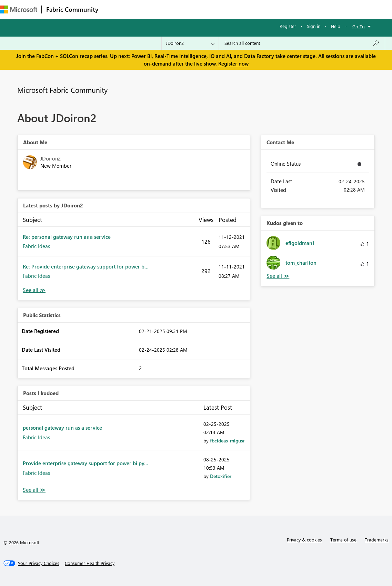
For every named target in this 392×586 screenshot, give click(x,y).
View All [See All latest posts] (34, 290)
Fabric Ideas (36, 246)
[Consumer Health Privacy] (90, 563)
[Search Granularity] (190, 43)
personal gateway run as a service (62, 428)
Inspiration (144, 9)
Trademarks (377, 540)
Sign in (314, 26)
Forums (114, 9)
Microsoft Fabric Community (62, 90)
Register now (233, 64)
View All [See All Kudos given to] (278, 276)
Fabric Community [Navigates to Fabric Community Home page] (72, 9)
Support (290, 9)
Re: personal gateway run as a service (67, 237)
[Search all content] (302, 43)
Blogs (234, 9)
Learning (261, 9)
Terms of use (343, 540)
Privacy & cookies (304, 540)
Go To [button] (359, 26)
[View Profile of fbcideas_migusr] (227, 441)
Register (288, 26)
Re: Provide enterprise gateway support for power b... (86, 266)
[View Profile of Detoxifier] (221, 476)
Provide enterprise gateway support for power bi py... (86, 463)
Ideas (173, 9)
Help (336, 26)
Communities (203, 9)
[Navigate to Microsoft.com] (19, 9)
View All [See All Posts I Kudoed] (34, 490)
